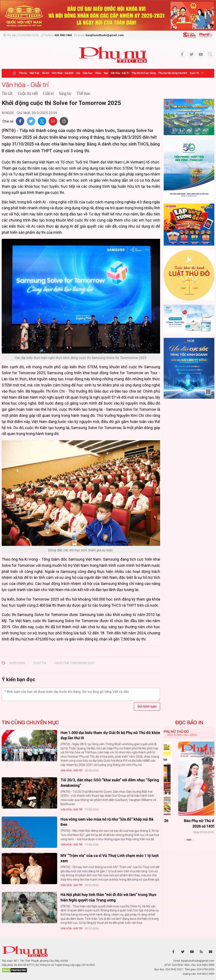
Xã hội (45, 73)
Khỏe (98, 73)
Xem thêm (189, 847)
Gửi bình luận (147, 706)
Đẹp (106, 73)
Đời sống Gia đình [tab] (182, 735)
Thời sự (23, 73)
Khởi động (18, 663)
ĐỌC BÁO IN (189, 722)
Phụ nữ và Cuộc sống (144, 73)
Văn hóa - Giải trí (120, 73)
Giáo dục (88, 73)
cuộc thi (40, 663)
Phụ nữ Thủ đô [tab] (176, 731)
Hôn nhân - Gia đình (63, 73)
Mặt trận (34, 73)
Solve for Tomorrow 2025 (74, 663)
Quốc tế (194, 73)
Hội (78, 73)
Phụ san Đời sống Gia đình (173, 73)
